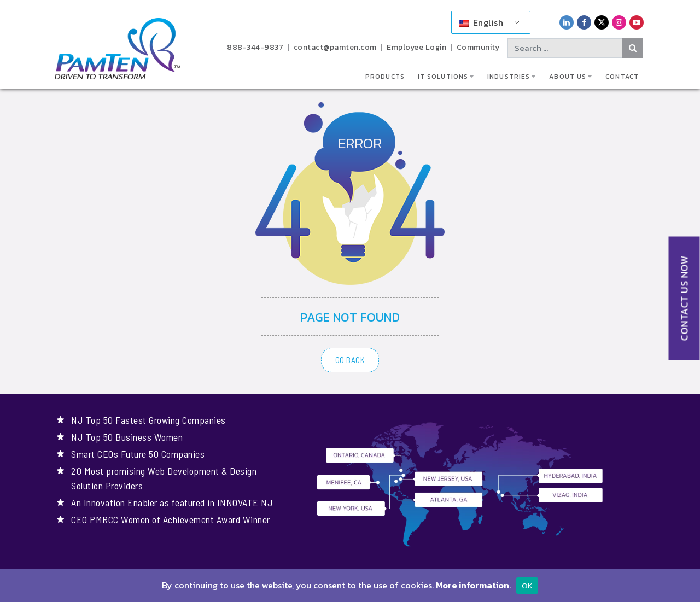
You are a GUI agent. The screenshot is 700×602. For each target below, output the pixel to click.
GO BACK (350, 360)
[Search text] (565, 48)
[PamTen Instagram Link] (619, 22)
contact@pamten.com (335, 47)
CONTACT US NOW (684, 299)
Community (478, 47)
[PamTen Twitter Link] (602, 22)
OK (527, 586)
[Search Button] (633, 48)
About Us (568, 77)
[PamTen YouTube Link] (637, 22)
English (481, 22)
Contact (622, 77)
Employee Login (416, 47)
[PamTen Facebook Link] (584, 22)
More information (472, 585)
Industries (509, 77)
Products (385, 77)
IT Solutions (443, 77)
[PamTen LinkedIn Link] (567, 22)
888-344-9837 (255, 47)
